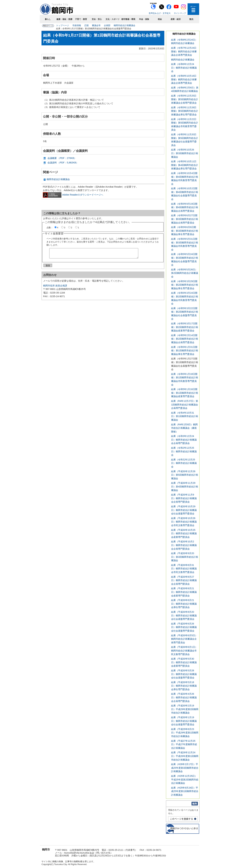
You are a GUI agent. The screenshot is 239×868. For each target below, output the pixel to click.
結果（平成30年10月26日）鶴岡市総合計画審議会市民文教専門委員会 (184, 522)
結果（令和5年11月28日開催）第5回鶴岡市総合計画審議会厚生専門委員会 (185, 111)
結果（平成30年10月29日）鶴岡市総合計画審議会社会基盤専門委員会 (184, 510)
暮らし (48, 19)
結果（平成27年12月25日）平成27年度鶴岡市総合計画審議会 (184, 744)
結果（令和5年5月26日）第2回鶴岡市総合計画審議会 (185, 273)
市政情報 (77, 25)
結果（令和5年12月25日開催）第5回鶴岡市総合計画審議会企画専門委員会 (185, 99)
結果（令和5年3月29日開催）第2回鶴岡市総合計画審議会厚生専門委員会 (185, 285)
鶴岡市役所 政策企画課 (55, 287)
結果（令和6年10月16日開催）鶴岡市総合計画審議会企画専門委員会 (184, 79)
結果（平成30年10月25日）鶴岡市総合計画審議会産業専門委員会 (184, 533)
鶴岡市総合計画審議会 (124, 25)
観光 (191, 19)
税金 (160, 19)
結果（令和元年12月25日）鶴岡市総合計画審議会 (184, 463)
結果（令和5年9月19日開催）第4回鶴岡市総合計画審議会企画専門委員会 (185, 207)
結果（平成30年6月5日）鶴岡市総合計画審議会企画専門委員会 (184, 639)
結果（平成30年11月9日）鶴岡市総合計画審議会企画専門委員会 (184, 498)
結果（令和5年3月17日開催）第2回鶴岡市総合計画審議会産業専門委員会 (185, 327)
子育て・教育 (81, 19)
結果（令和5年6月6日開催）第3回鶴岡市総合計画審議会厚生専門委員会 (185, 231)
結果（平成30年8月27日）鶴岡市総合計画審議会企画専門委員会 (184, 580)
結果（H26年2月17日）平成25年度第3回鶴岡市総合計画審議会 (185, 768)
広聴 (86, 25)
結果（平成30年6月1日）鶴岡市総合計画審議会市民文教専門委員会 (184, 651)
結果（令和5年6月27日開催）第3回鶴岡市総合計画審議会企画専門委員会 (185, 219)
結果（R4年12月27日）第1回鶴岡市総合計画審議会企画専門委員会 (185, 405)
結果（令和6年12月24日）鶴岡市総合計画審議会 (184, 68)
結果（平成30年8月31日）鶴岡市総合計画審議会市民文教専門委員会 (184, 569)
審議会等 (96, 25)
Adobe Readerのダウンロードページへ (73, 195)
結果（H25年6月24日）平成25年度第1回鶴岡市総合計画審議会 (185, 791)
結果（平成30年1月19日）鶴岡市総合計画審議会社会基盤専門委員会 (184, 721)
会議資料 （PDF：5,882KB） (63, 163)
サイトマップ (180, 13)
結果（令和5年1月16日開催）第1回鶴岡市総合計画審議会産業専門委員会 (185, 393)
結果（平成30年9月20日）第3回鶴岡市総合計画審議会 (185, 557)
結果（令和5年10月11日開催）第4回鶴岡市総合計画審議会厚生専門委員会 (185, 165)
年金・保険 (144, 19)
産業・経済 (176, 19)
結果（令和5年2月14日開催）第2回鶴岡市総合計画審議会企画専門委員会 (185, 339)
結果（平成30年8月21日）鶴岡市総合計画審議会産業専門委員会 (184, 592)
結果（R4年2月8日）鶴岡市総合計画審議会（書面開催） (184, 428)
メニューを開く (193, 9)
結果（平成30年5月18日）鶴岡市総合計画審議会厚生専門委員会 (184, 686)
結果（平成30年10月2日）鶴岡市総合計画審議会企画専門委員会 (184, 545)
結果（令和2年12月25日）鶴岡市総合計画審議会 (184, 451)
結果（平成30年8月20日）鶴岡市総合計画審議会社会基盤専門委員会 (184, 615)
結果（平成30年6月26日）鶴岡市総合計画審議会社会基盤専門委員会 (184, 627)
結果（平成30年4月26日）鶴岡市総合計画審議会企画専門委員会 (184, 697)
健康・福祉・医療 (64, 19)
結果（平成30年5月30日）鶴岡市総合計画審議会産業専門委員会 (184, 662)
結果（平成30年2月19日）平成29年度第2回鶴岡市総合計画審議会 (185, 709)
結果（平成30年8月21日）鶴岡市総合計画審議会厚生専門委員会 (184, 604)
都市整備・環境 (128, 19)
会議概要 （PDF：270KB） (62, 158)
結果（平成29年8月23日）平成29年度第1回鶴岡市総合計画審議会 (185, 733)
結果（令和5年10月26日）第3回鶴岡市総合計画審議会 (185, 153)
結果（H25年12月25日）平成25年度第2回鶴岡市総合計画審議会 (185, 780)
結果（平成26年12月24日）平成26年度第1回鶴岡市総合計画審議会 (185, 756)
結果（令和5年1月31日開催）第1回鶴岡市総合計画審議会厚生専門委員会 (185, 351)
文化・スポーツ (113, 19)
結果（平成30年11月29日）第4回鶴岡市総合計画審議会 (185, 486)
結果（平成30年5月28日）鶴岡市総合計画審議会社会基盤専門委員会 (184, 674)
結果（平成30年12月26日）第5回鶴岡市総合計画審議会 (185, 475)
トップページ (63, 25)
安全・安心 (97, 19)
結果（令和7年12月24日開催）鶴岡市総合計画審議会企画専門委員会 (184, 51)
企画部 (107, 25)
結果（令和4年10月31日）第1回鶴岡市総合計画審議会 (185, 416)
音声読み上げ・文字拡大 (160, 13)
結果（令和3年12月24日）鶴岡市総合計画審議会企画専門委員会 (184, 440)
